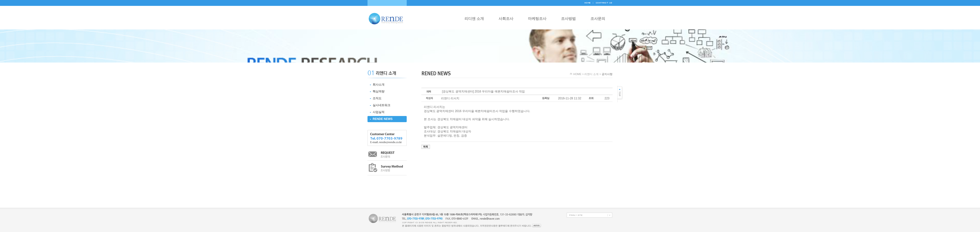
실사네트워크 (381, 105)
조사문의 (598, 19)
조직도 (377, 98)
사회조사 (506, 19)
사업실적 (379, 112)
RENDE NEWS (383, 119)
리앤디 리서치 (450, 98)
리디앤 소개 (474, 19)
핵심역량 (379, 91)
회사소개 (379, 85)
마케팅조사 (537, 19)
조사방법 (568, 19)
